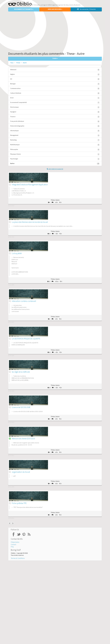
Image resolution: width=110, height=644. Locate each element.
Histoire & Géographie (55, 126)
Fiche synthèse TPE (19, 503)
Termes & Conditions (18, 558)
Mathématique (55, 145)
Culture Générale (55, 93)
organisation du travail (21, 472)
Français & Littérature (55, 121)
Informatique (55, 131)
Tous (12, 63)
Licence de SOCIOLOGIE (21, 407)
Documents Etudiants (24, 9)
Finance (55, 117)
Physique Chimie (55, 154)
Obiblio (20, 4)
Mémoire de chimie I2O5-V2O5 (23, 439)
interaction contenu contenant (24, 301)
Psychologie (55, 159)
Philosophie (55, 150)
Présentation (15, 542)
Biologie (55, 84)
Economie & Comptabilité (55, 103)
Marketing (55, 140)
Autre (25, 63)
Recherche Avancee (55, 169)
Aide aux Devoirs (55, 9)
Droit (55, 98)
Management (55, 135)
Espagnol (55, 112)
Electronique (55, 107)
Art (55, 79)
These (18, 63)
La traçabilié (17, 253)
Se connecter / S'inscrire (86, 9)
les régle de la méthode (21, 372)
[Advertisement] (55, 31)
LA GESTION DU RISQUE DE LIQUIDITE (26, 339)
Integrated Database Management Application (30, 185)
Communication (55, 89)
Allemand (55, 70)
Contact (13, 544)
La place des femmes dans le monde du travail (30, 222)
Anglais (55, 74)
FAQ (12, 547)
